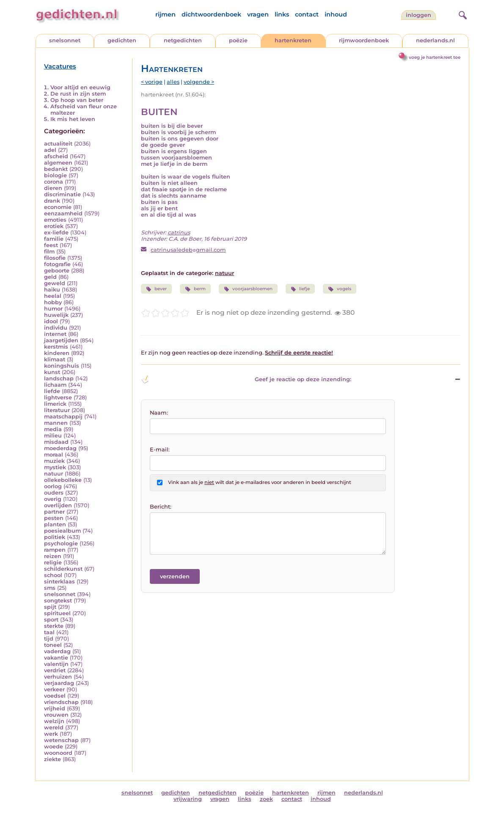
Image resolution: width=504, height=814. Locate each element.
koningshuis (62, 366)
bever (156, 289)
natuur (54, 474)
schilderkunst (63, 569)
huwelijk (56, 315)
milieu (53, 436)
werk (51, 734)
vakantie (56, 658)
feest (51, 245)
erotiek (54, 226)
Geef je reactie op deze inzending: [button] (246, 379)
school (53, 575)
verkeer (54, 689)
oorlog (53, 486)
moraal (54, 455)
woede (54, 747)
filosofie (55, 258)
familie (54, 239)
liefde (52, 391)
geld (50, 277)
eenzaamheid (63, 213)
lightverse (58, 397)
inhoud (336, 14)
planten (55, 524)
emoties (55, 220)
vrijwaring (188, 799)
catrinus (179, 232)
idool (51, 321)
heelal (53, 296)
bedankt (56, 169)
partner (54, 512)
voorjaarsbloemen (248, 289)
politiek (55, 537)
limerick (55, 404)
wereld (54, 727)
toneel (53, 645)
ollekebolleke (63, 480)
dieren (53, 188)
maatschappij (63, 417)
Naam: (159, 413)
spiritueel (57, 613)
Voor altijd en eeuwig (80, 87)
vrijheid (55, 708)
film (49, 252)
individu (56, 328)
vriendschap (61, 702)
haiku (52, 290)
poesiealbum (62, 531)
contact (307, 14)
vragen (258, 14)
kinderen (57, 353)
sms (50, 588)
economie (58, 207)
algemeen (58, 163)
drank (52, 201)
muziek (54, 461)
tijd (49, 639)
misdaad (56, 442)
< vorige (152, 82)
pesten (54, 518)
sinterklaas (59, 582)
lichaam (55, 385)
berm (195, 289)
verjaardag (59, 683)
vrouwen (56, 715)
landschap (59, 378)
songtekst (58, 601)
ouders (54, 493)
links (282, 14)
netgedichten (183, 40)
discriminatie (62, 194)
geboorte (57, 271)
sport (51, 620)
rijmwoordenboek (364, 40)
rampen (55, 550)
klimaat (55, 359)
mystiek (55, 467)
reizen (53, 556)
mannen (56, 423)
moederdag (60, 448)
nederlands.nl (435, 40)
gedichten (122, 40)
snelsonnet (65, 40)
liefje (300, 289)
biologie (55, 175)
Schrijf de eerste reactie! (299, 353)
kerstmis (56, 347)
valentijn (56, 664)
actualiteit (58, 144)
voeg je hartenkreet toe (435, 57)
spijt (50, 607)
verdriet (55, 670)
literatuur (57, 410)
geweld (55, 283)
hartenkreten (293, 40)
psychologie (61, 543)
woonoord (58, 753)
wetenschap (61, 740)
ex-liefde (56, 232)
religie (53, 562)
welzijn (54, 721)
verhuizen (58, 677)
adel (50, 150)
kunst (52, 372)
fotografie (57, 264)
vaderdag (57, 651)
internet (55, 334)
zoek (266, 799)
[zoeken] (462, 14)
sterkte (54, 626)
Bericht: (161, 507)
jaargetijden (61, 340)
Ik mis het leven (73, 119)
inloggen (419, 15)
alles (173, 82)
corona (54, 182)
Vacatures (60, 66)
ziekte (52, 759)
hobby (53, 302)
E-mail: (160, 450)
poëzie (238, 40)
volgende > (199, 82)
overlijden (58, 505)
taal (49, 632)
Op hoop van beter (77, 100)
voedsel (55, 696)
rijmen (165, 14)
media (53, 429)
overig (53, 499)
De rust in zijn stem (78, 94)
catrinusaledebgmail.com (188, 250)
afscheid (56, 156)
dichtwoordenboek (211, 14)
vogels (339, 289)
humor (53, 309)
